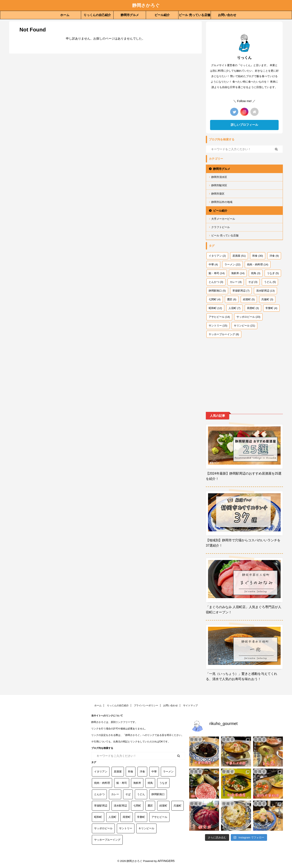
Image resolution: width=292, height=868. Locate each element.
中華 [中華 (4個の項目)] (213, 264)
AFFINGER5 (166, 861)
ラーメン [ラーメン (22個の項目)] (232, 264)
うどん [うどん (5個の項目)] (270, 282)
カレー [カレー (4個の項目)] (236, 282)
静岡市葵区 (218, 194)
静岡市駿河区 (219, 185)
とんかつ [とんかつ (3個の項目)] (216, 282)
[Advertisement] (244, 371)
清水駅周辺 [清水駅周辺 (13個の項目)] (265, 291)
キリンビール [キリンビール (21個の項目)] (244, 326)
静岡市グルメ (130, 15)
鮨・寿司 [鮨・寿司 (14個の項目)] (217, 273)
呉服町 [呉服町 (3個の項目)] (267, 299)
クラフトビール (221, 227)
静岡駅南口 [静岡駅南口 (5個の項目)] (217, 291)
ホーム (65, 15)
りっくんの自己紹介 (97, 15)
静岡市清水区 (219, 177)
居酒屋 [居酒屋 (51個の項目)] (239, 256)
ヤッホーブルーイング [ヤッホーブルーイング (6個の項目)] (224, 334)
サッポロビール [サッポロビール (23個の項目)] (248, 317)
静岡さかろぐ (146, 5)
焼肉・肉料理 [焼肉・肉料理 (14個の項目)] (258, 264)
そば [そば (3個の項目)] (253, 282)
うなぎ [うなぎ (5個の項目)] (273, 273)
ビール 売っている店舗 (194, 15)
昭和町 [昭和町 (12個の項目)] (215, 308)
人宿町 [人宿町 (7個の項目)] (235, 308)
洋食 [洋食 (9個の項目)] (274, 256)
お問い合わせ (227, 15)
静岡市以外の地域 (222, 202)
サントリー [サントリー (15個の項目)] (218, 326)
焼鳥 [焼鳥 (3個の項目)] (256, 273)
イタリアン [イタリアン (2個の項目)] (217, 256)
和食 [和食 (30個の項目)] (258, 256)
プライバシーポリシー (146, 705)
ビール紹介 (162, 15)
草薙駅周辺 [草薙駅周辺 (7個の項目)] (241, 291)
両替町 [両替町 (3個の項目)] (253, 308)
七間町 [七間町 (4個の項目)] (215, 299)
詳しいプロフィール (244, 125)
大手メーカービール (223, 219)
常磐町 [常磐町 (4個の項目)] (271, 308)
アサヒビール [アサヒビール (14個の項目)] (219, 317)
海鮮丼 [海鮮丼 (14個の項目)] (238, 273)
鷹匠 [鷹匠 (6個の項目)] (232, 299)
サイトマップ (190, 705)
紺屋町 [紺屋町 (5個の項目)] (249, 299)
